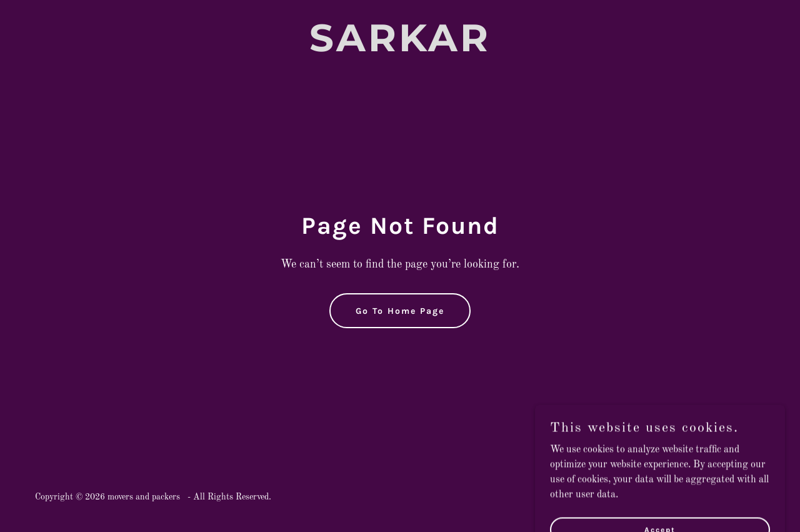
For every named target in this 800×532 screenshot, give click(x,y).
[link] (400, 49)
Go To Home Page (400, 311)
